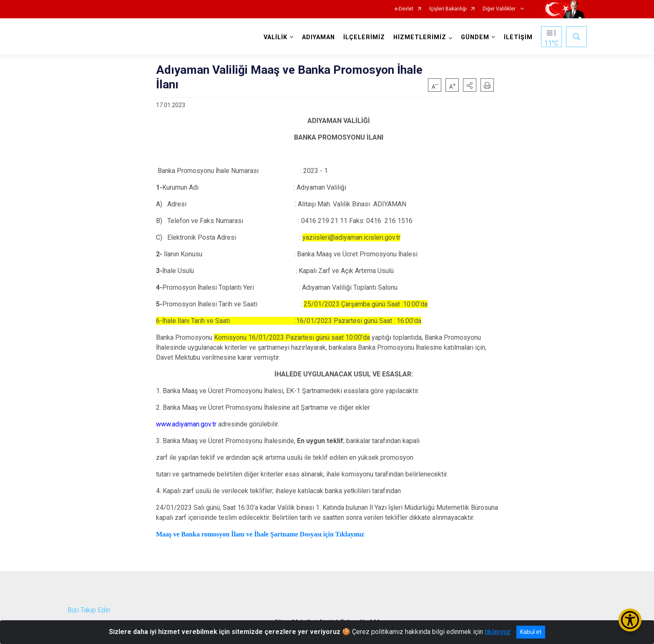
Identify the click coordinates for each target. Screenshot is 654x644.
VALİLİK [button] (275, 37)
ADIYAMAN (318, 37)
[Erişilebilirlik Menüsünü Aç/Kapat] (630, 620)
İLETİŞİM (518, 37)
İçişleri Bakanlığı (448, 9)
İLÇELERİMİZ (364, 37)
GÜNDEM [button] (475, 37)
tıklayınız (498, 632)
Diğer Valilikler (500, 9)
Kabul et (531, 632)
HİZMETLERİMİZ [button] (420, 37)
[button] (470, 85)
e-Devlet (404, 9)
